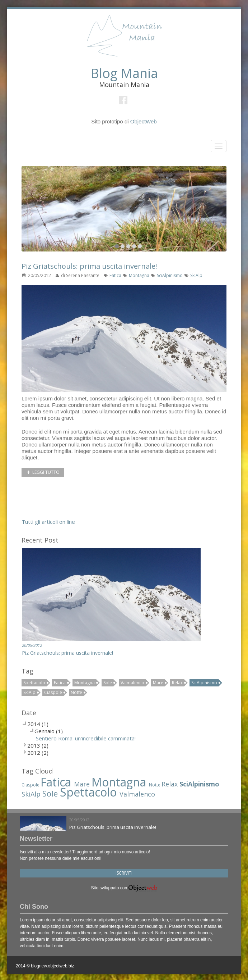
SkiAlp (196, 275)
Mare (158, 683)
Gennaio (45, 731)
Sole (108, 683)
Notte (76, 692)
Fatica (116, 275)
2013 (34, 745)
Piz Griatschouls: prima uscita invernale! (89, 266)
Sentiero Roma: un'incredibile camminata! (86, 738)
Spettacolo (34, 683)
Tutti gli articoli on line (48, 522)
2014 (34, 724)
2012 (34, 753)
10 (140, 246)
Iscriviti (124, 873)
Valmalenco (132, 683)
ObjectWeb (144, 121)
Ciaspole (53, 692)
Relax (177, 683)
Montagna (140, 275)
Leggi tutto (43, 472)
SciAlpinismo (170, 275)
